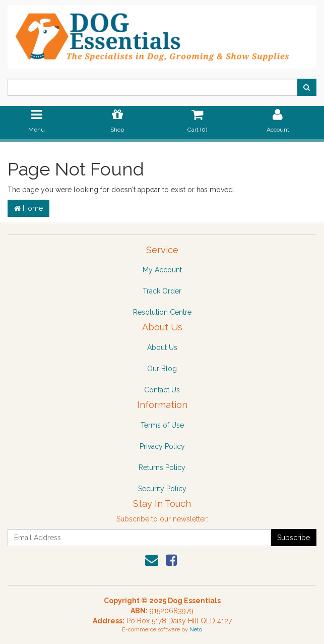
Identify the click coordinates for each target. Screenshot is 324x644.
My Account (162, 270)
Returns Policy (162, 467)
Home (28, 208)
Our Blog (162, 369)
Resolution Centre (162, 312)
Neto (196, 630)
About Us (162, 347)
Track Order (162, 291)
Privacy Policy (162, 446)
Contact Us (162, 390)
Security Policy (162, 489)
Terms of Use (162, 425)
